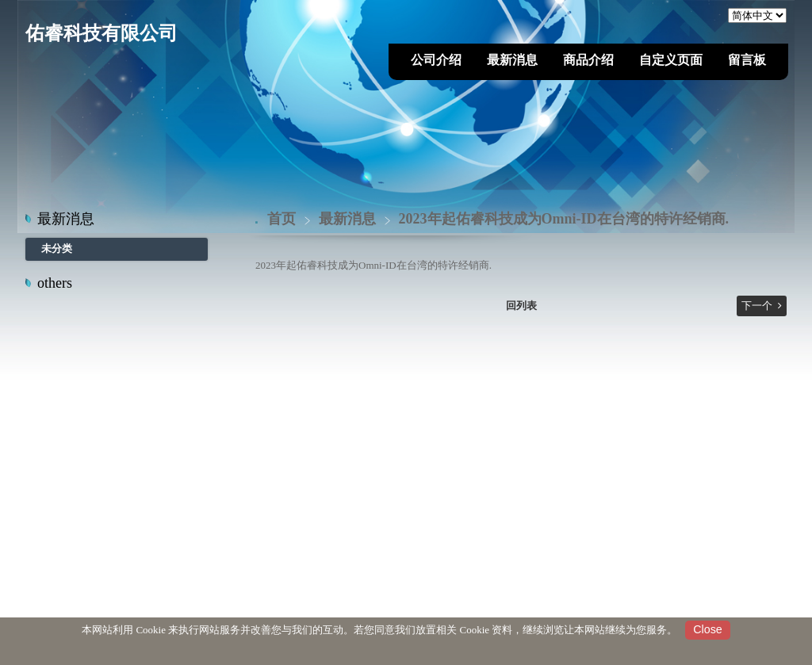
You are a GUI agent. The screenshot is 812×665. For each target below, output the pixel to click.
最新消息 (349, 219)
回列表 (521, 306)
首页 (282, 219)
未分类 (57, 248)
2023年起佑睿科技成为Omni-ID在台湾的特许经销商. (564, 219)
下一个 (757, 306)
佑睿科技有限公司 (101, 33)
